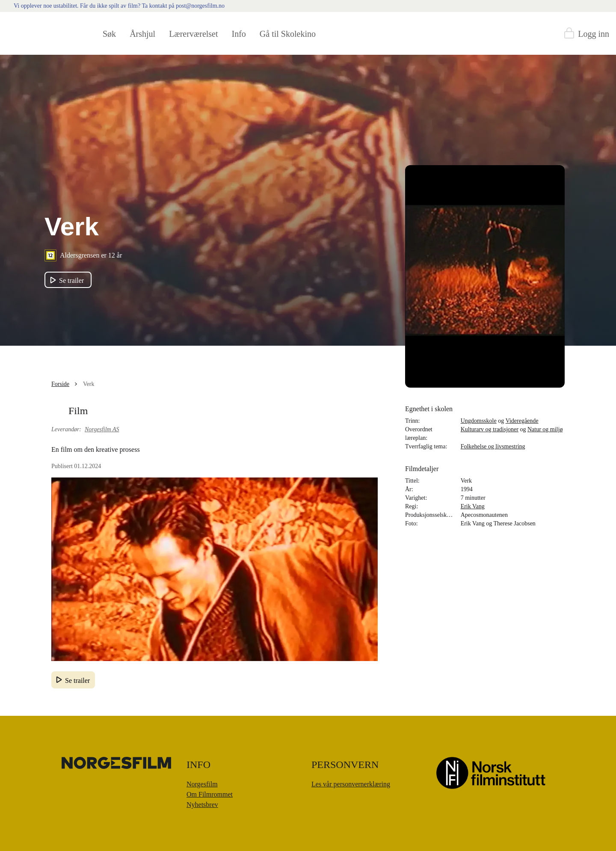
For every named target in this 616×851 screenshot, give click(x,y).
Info (239, 34)
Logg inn (594, 34)
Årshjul (142, 34)
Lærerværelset (193, 34)
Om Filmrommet (210, 794)
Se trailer (77, 681)
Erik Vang (473, 506)
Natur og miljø (545, 429)
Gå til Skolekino (288, 34)
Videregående (522, 421)
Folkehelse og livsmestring (493, 446)
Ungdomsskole (479, 421)
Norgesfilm (202, 784)
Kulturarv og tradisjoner (490, 429)
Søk (109, 34)
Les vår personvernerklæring (351, 784)
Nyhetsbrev (202, 805)
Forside (60, 384)
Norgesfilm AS (102, 429)
